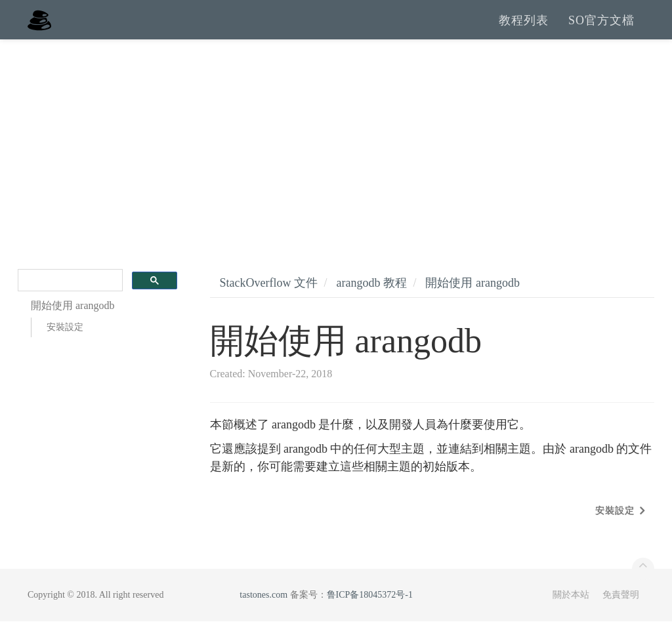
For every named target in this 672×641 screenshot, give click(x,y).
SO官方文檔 (601, 30)
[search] (69, 300)
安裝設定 (65, 347)
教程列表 (524, 30)
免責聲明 (621, 614)
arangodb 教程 (371, 302)
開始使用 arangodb (472, 302)
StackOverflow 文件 (269, 302)
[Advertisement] (336, 157)
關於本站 (571, 614)
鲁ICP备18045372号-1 (370, 614)
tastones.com (263, 614)
